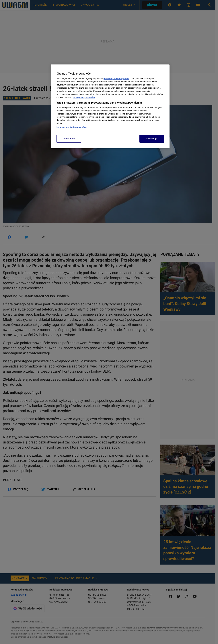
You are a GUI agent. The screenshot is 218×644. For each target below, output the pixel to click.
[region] (110, 106)
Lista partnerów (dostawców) (72, 127)
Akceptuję (152, 139)
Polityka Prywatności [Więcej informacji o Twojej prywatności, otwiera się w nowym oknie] (84, 97)
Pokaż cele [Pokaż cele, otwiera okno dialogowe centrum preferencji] (69, 139)
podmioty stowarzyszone (116, 79)
